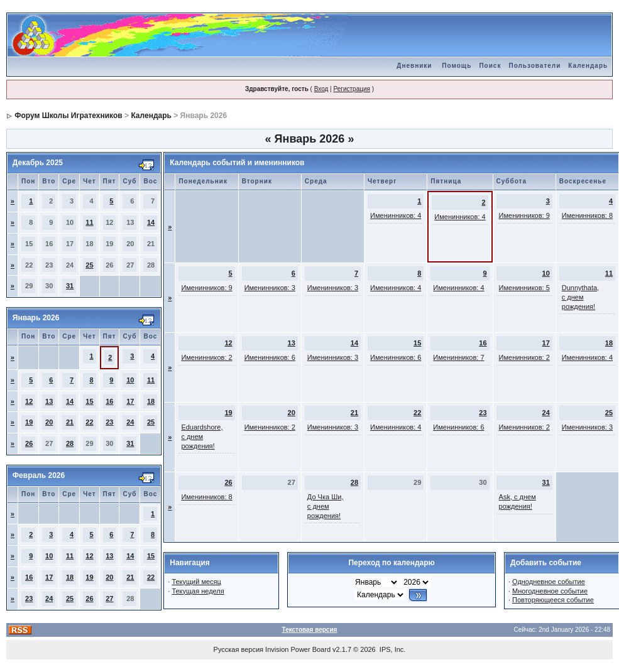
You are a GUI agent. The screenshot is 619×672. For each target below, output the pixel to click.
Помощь (457, 66)
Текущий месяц (196, 582)
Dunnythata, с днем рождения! (580, 297)
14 (151, 222)
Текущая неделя (198, 591)
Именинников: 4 (396, 215)
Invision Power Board (298, 649)
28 (70, 443)
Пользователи (534, 66)
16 (109, 401)
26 (29, 443)
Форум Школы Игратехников (68, 116)
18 (151, 401)
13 (49, 401)
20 (49, 422)
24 (130, 422)
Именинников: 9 (524, 215)
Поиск (490, 66)
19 (29, 422)
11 (89, 222)
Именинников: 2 (206, 357)
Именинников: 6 (270, 357)
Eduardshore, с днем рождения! (202, 436)
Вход (321, 89)
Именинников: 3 (270, 288)
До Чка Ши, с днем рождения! (326, 506)
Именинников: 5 (524, 288)
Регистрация (351, 89)
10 (130, 380)
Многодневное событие (550, 591)
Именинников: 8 (587, 215)
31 (70, 286)
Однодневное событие (549, 582)
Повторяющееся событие (553, 600)
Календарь (588, 66)
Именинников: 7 (458, 357)
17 (130, 401)
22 (89, 422)
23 (109, 422)
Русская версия (238, 649)
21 (70, 422)
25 (89, 265)
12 (29, 401)
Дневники (414, 66)
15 (89, 401)
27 (109, 599)
